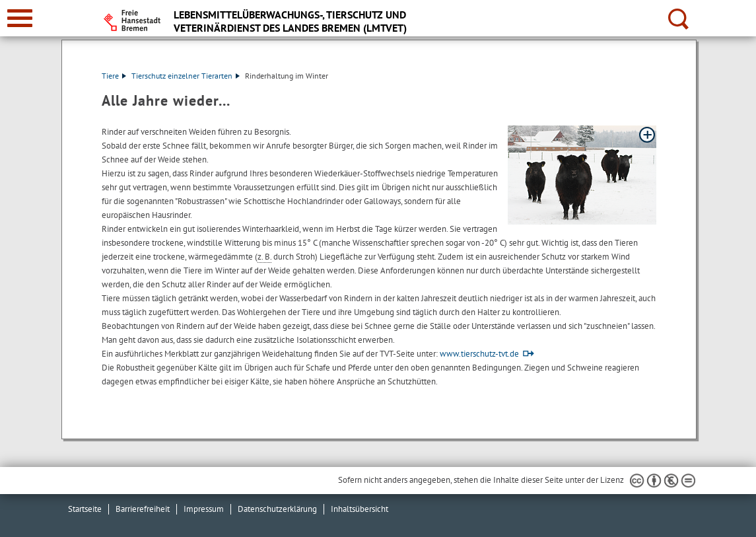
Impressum (204, 509)
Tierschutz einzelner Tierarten (186, 76)
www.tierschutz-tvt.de (479, 354)
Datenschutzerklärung (277, 509)
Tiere (114, 76)
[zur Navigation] (20, 18)
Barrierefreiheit (143, 509)
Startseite (85, 509)
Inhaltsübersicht (360, 509)
